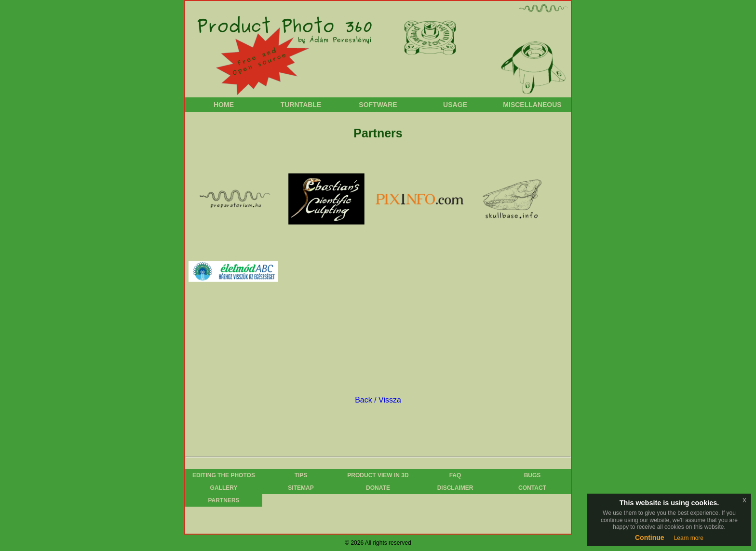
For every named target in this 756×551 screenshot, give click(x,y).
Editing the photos (224, 475)
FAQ (455, 475)
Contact (532, 488)
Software (378, 105)
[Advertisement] (375, 347)
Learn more (689, 538)
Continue (650, 538)
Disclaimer (455, 488)
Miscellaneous (532, 105)
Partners (223, 500)
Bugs (533, 475)
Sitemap (301, 488)
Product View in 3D (378, 475)
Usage (455, 105)
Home (224, 105)
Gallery (224, 488)
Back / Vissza (378, 400)
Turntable (301, 105)
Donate (378, 488)
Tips (301, 475)
